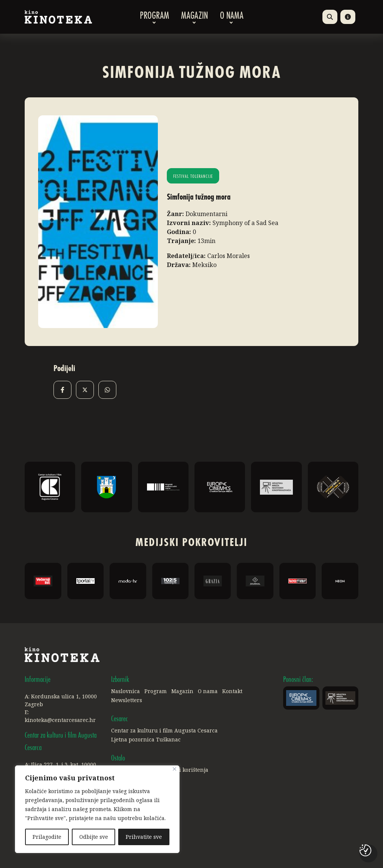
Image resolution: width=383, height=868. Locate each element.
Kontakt (232, 691)
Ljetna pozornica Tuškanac (146, 739)
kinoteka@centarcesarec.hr (60, 720)
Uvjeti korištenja (187, 770)
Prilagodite (47, 837)
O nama (232, 17)
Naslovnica (125, 691)
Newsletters (127, 700)
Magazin (194, 17)
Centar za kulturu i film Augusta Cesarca (164, 730)
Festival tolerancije (193, 177)
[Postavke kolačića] (365, 850)
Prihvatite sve (144, 837)
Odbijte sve (94, 837)
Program (154, 17)
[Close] (174, 769)
